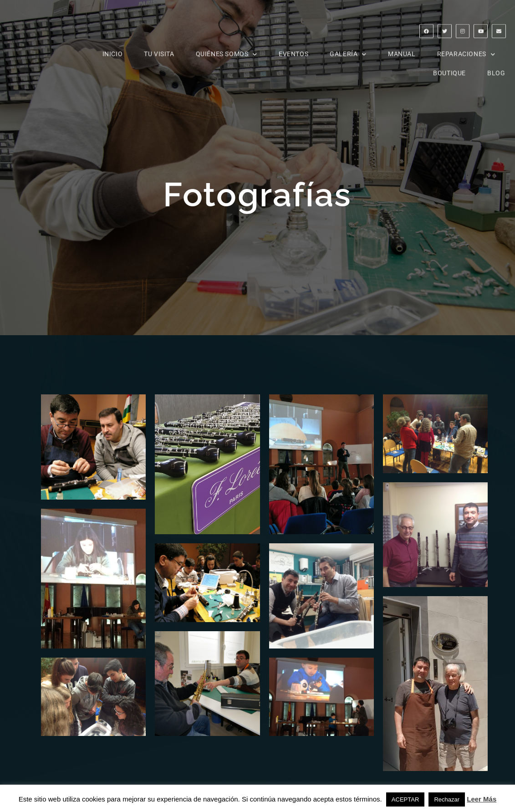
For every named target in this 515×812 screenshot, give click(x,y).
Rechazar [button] (447, 799)
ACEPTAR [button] (405, 799)
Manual (402, 47)
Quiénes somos (227, 47)
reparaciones (466, 47)
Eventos (293, 47)
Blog (496, 66)
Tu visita (159, 47)
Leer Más (482, 799)
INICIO (113, 47)
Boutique (449, 66)
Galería (348, 47)
